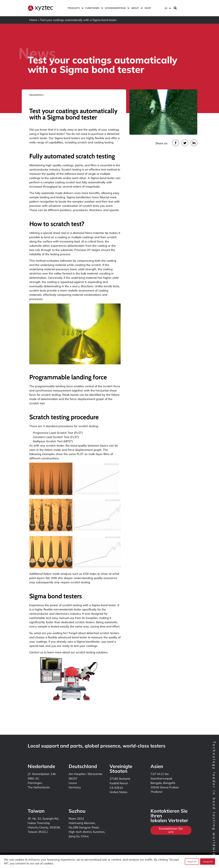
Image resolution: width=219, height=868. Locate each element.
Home (33, 20)
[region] (110, 861)
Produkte (75, 8)
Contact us (36, 652)
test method (109, 169)
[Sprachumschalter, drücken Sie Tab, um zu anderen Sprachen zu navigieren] (168, 8)
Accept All (208, 862)
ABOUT (136, 8)
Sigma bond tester (52, 134)
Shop (148, 8)
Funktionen (94, 8)
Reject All (192, 862)
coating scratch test (68, 182)
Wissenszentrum (116, 8)
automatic (48, 193)
